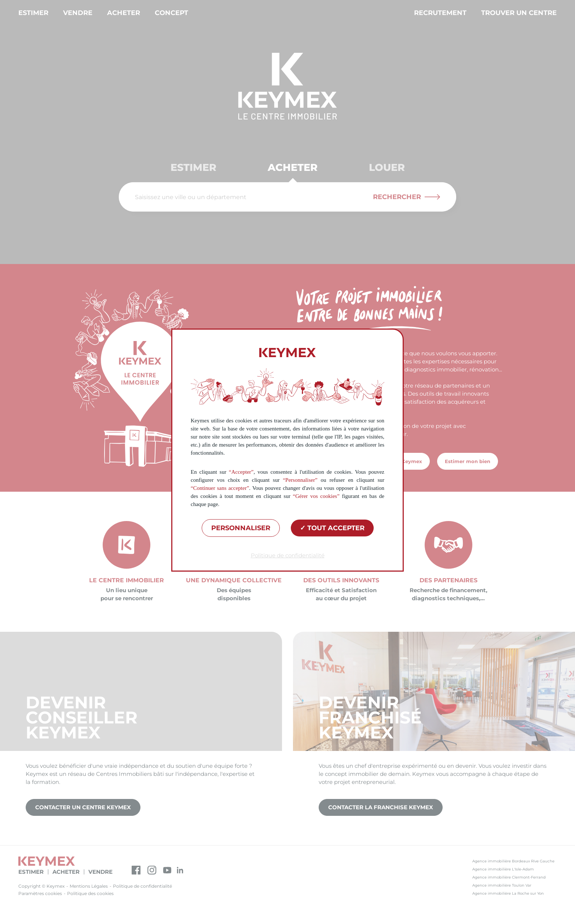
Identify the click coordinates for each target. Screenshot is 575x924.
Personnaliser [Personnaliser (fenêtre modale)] (241, 528)
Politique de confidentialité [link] (288, 555)
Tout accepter (332, 528)
